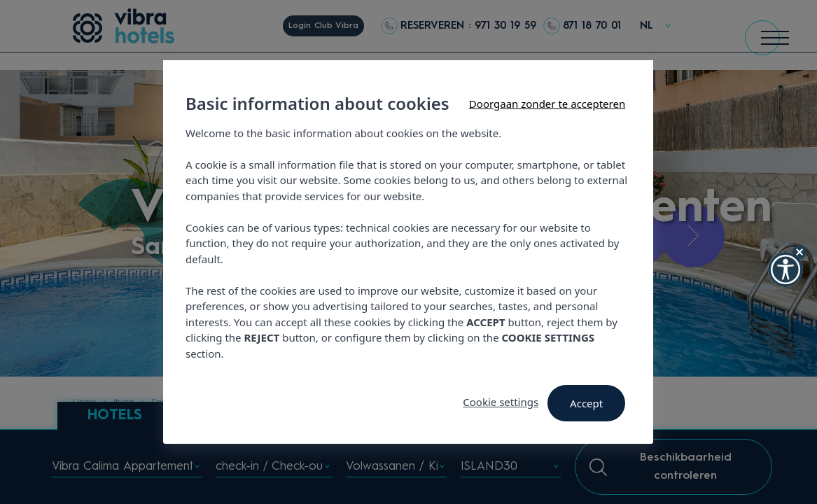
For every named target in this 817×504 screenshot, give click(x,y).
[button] (785, 269)
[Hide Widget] (799, 252)
